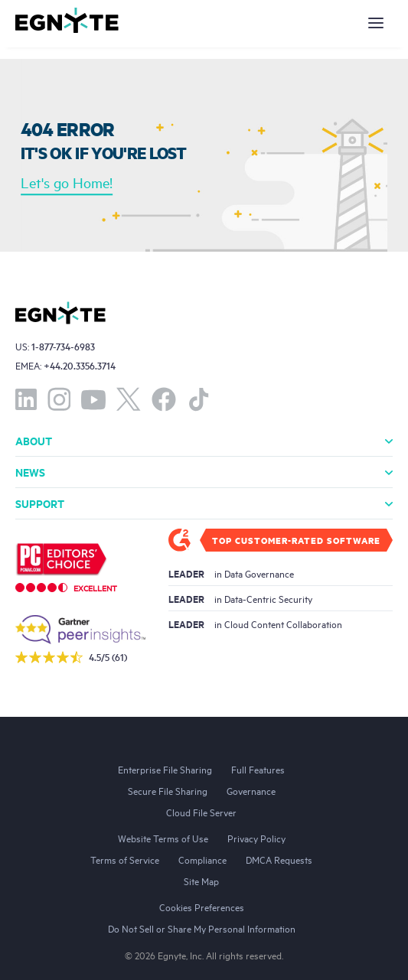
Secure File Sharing (168, 790)
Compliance (202, 859)
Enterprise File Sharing (165, 769)
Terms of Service (125, 859)
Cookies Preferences (202, 907)
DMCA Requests (279, 859)
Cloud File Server (201, 812)
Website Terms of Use (163, 838)
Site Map (201, 881)
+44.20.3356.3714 (80, 365)
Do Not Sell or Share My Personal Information (202, 928)
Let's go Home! (67, 183)
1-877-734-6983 (63, 346)
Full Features (258, 769)
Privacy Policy (256, 838)
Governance (251, 790)
